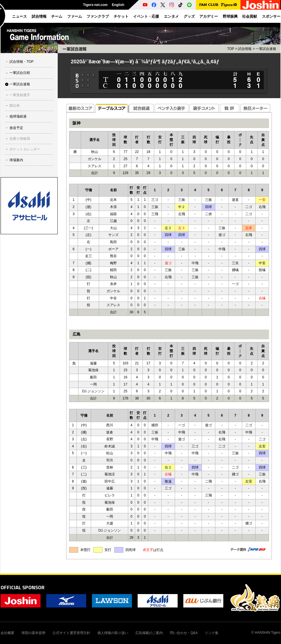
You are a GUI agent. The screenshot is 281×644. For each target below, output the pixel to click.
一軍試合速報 (20, 84)
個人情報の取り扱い (113, 633)
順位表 (15, 106)
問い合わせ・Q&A (184, 633)
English (118, 5)
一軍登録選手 (20, 95)
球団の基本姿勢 (33, 633)
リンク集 (212, 633)
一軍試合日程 (20, 73)
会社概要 (7, 633)
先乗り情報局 (20, 139)
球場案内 (16, 160)
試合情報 (245, 49)
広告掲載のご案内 (149, 633)
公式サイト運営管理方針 (71, 633)
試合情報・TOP (21, 62)
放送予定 (16, 128)
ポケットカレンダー (25, 149)
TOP (230, 49)
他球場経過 (18, 116)
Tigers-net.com (95, 5)
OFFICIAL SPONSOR (23, 587)
